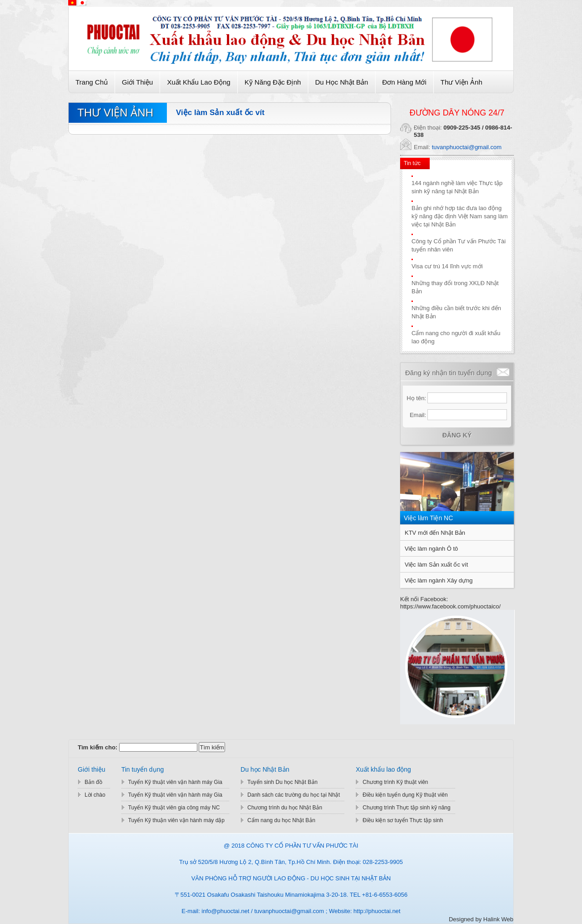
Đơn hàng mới (404, 82)
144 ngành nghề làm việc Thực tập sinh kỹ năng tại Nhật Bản (457, 187)
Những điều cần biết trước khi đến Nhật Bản (456, 312)
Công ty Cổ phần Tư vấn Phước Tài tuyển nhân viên (459, 245)
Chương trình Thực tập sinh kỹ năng (406, 808)
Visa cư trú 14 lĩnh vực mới (447, 266)
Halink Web (498, 919)
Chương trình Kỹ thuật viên (395, 782)
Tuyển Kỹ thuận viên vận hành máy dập (176, 820)
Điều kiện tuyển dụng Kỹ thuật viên (405, 795)
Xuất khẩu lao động (198, 82)
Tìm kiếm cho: (98, 747)
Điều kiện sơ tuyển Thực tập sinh (403, 820)
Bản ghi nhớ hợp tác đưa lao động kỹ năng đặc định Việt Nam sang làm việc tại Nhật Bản (460, 216)
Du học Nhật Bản (342, 82)
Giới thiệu (137, 82)
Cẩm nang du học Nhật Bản (281, 820)
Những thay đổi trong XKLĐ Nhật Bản (455, 287)
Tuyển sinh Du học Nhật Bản (282, 782)
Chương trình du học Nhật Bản (285, 808)
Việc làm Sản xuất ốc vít (220, 113)
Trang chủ (92, 82)
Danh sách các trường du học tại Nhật (294, 795)
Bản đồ (93, 782)
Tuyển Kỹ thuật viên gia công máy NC (174, 808)
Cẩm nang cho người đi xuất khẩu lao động (456, 337)
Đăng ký (457, 435)
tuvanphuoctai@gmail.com (467, 147)
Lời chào (95, 795)
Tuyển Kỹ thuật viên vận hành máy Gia (175, 782)
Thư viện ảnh (462, 82)
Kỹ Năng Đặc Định (273, 82)
